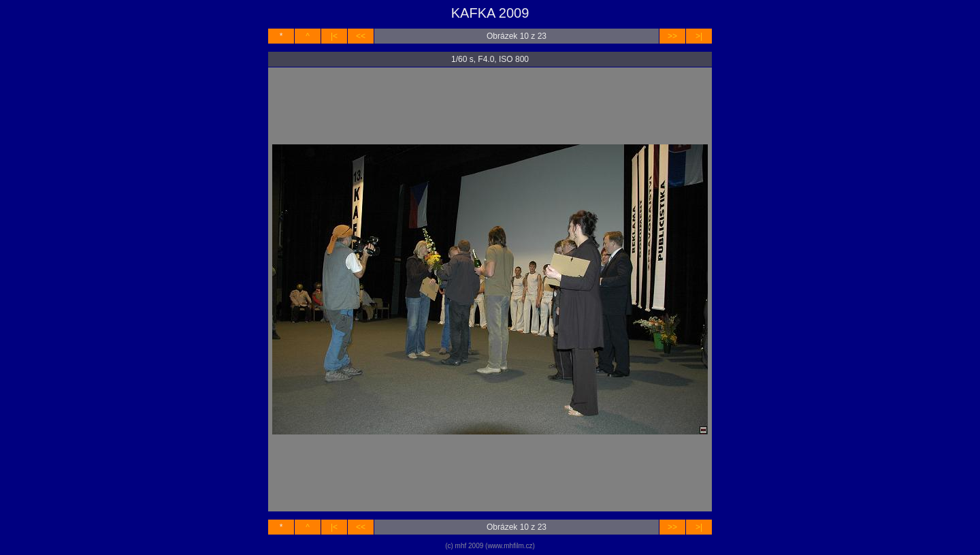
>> (672, 36)
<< (361, 36)
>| (699, 36)
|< (334, 36)
